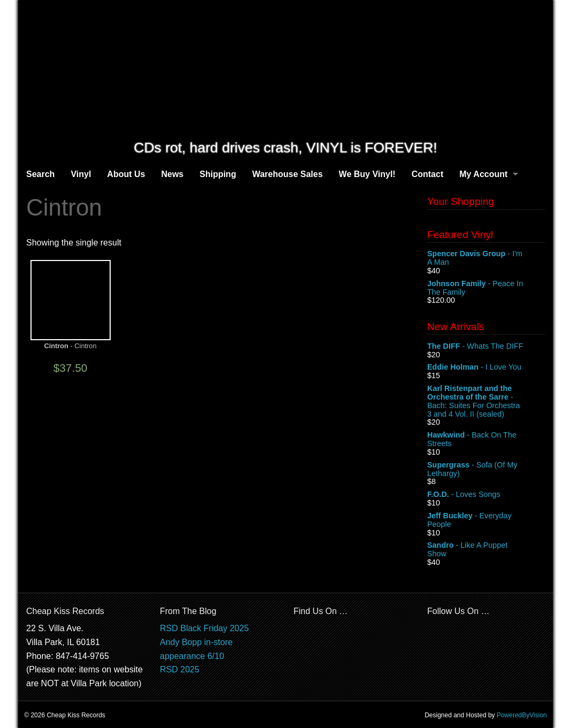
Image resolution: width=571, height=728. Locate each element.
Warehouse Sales (288, 174)
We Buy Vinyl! (367, 174)
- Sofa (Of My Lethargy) (486, 470)
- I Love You (486, 367)
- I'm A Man (486, 258)
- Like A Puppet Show (486, 550)
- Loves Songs (486, 495)
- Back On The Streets (486, 440)
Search (40, 174)
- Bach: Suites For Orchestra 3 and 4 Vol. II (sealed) (486, 401)
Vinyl (81, 174)
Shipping (218, 174)
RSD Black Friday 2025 (204, 628)
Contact (428, 174)
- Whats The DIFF (486, 347)
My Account (483, 174)
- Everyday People (486, 520)
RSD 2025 (180, 669)
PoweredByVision (522, 715)
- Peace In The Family (486, 288)
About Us (126, 174)
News (172, 174)
